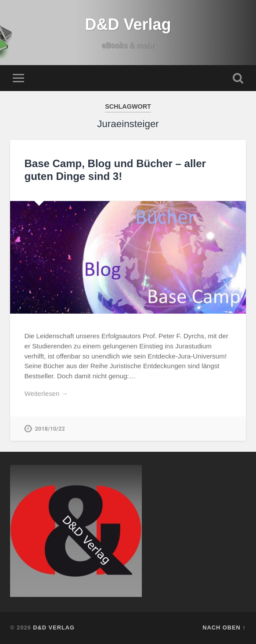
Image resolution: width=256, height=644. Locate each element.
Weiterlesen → (46, 393)
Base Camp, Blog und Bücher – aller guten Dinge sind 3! (115, 170)
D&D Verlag (128, 24)
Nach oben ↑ (224, 628)
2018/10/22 (50, 429)
